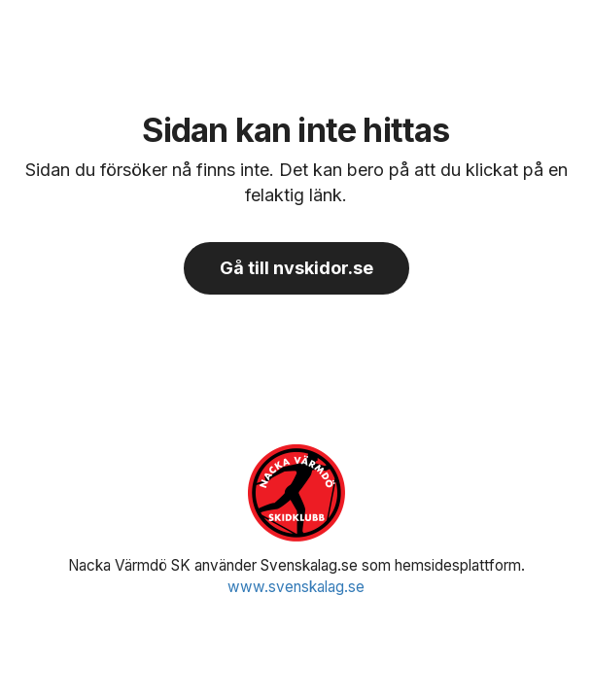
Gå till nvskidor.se (296, 268)
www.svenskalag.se (296, 587)
